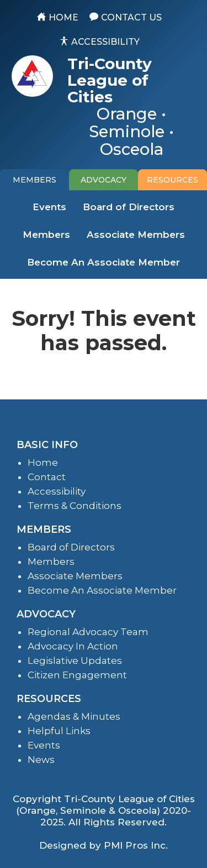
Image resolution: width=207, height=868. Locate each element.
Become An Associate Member (104, 262)
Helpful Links (59, 731)
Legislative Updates (75, 661)
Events (49, 207)
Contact (47, 477)
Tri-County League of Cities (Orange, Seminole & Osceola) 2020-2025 (105, 810)
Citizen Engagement (77, 675)
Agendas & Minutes (74, 716)
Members (46, 235)
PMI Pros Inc (135, 845)
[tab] (34, 180)
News (41, 760)
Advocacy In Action (73, 646)
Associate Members (136, 235)
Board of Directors (129, 207)
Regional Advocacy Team (88, 632)
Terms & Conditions (75, 506)
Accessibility (57, 491)
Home (43, 462)
